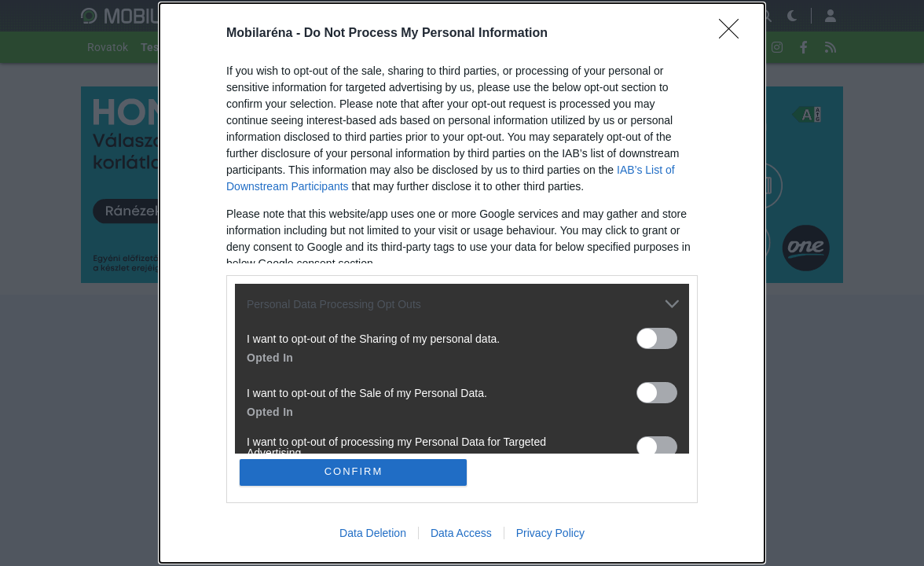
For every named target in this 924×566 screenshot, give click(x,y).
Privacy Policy (550, 533)
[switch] (657, 338)
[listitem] (462, 304)
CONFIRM (354, 472)
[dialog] (462, 283)
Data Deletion (373, 533)
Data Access (461, 533)
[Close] (734, 34)
